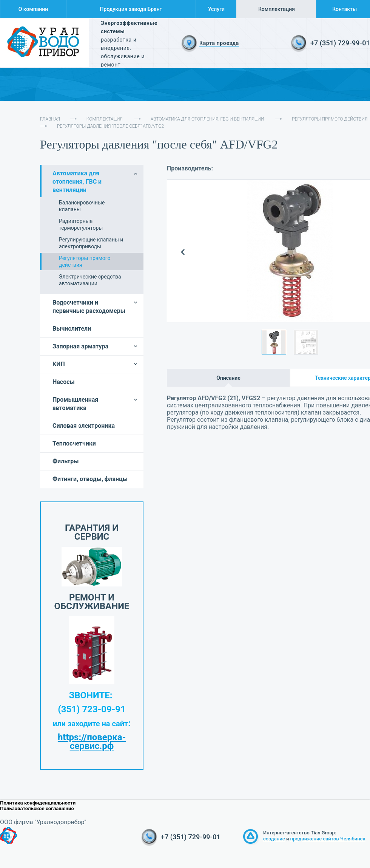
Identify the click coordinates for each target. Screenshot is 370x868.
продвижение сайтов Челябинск (328, 839)
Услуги (216, 9)
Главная (50, 119)
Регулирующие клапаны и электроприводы (91, 243)
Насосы (64, 382)
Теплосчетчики (74, 443)
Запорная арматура (80, 346)
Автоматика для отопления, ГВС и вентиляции (207, 119)
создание (274, 839)
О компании (33, 9)
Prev (183, 252)
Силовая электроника (84, 426)
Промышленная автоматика (75, 404)
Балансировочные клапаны (82, 206)
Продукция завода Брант (131, 9)
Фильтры (66, 461)
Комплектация (277, 9)
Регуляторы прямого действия (330, 119)
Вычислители (72, 329)
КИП (59, 364)
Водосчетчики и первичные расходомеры (89, 307)
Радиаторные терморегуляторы (81, 224)
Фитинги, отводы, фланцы (90, 479)
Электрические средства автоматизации (90, 280)
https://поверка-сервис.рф (92, 742)
